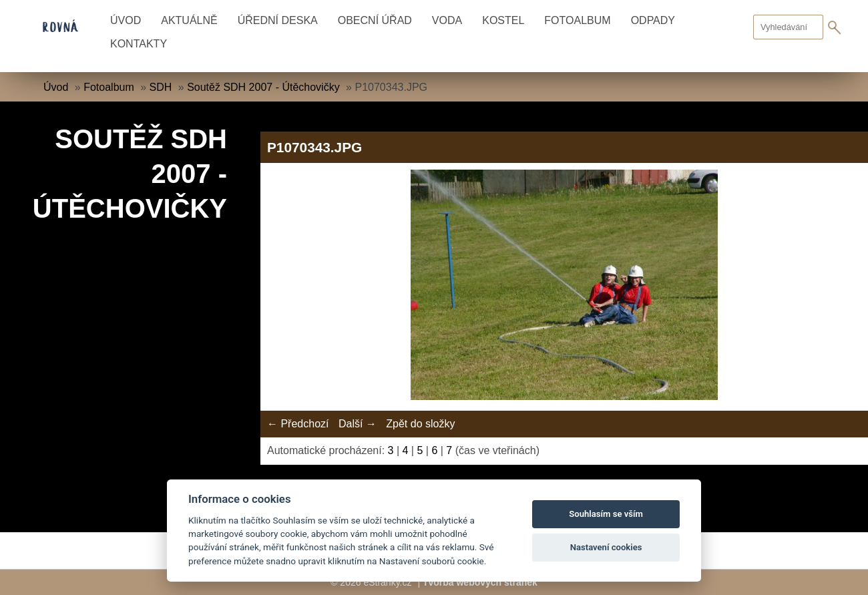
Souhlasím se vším (606, 514)
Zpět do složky (420, 424)
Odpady (653, 20)
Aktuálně (189, 20)
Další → (358, 424)
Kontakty (139, 44)
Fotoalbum (577, 20)
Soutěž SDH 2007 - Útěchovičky (263, 87)
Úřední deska (278, 20)
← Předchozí (298, 424)
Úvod (126, 20)
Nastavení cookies (606, 547)
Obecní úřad (375, 20)
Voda (447, 20)
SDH (161, 87)
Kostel (503, 20)
